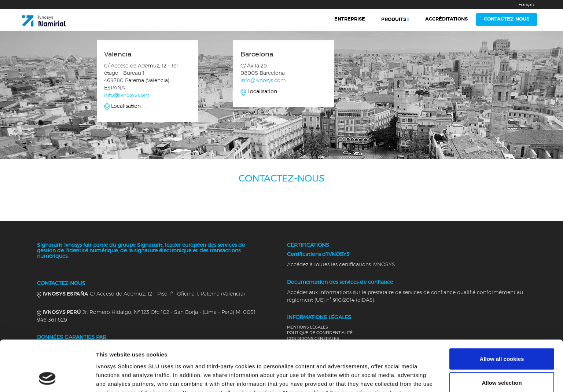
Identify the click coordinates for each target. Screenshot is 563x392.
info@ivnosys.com (127, 95)
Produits (394, 20)
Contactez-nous (507, 19)
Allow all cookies (502, 311)
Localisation (126, 106)
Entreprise (350, 19)
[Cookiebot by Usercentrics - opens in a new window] (47, 378)
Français (527, 5)
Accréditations (446, 19)
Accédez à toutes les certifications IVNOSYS (341, 265)
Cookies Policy (209, 354)
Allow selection (502, 335)
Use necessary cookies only (502, 359)
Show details (385, 378)
